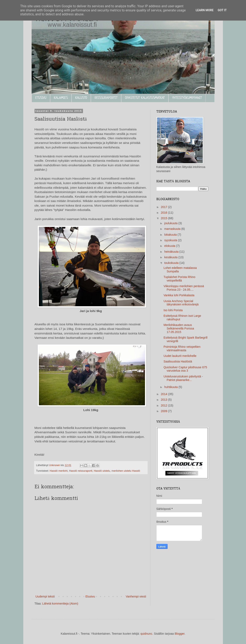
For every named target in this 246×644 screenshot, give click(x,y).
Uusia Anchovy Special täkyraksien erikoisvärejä (181, 303)
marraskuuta (173, 229)
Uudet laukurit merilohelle (180, 356)
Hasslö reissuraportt (81, 471)
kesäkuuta (171, 257)
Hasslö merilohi (59, 471)
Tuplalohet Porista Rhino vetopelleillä (179, 279)
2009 (164, 411)
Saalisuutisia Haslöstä (178, 361)
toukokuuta (172, 263)
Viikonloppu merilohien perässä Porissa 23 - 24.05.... (184, 288)
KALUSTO (81, 98)
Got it (222, 10)
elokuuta (170, 246)
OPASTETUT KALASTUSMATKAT (145, 98)
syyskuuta (171, 240)
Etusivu (90, 596)
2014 (164, 394)
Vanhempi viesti (136, 596)
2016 (164, 213)
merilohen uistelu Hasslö (126, 471)
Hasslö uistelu (102, 471)
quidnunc (146, 634)
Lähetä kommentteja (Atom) (60, 604)
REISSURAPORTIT (106, 98)
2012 (164, 405)
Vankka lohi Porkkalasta (179, 295)
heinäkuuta (172, 252)
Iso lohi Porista (173, 310)
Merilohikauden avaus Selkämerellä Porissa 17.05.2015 (179, 328)
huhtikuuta (171, 387)
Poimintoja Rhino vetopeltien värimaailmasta (182, 348)
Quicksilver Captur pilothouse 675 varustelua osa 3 (185, 369)
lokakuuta (171, 235)
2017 (164, 207)
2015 (164, 218)
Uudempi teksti (45, 596)
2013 (164, 400)
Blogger (180, 634)
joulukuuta (171, 223)
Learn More (205, 10)
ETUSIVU (41, 98)
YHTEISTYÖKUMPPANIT (187, 98)
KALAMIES (61, 98)
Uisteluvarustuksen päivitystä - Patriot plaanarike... (183, 378)
